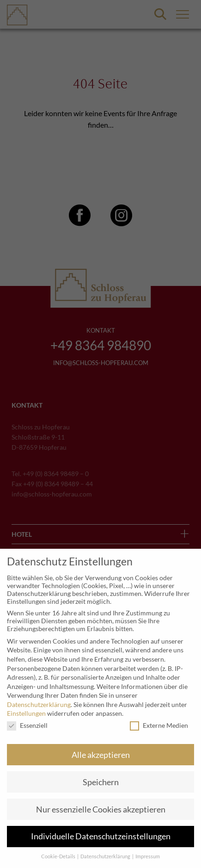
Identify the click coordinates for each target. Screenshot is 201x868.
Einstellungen (26, 713)
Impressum (148, 856)
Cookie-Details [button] (59, 856)
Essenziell (27, 725)
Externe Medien (159, 725)
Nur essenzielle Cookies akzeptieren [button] (101, 809)
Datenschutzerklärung (39, 704)
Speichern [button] (101, 782)
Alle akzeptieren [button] (101, 755)
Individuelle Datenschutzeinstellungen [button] (101, 836)
